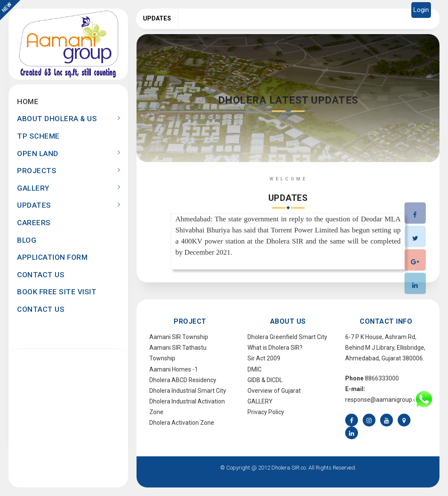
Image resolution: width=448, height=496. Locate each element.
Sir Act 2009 (264, 358)
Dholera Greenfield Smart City (287, 337)
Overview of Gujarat (274, 391)
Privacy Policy (266, 412)
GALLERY (260, 401)
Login (421, 10)
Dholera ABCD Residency (183, 380)
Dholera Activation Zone (182, 423)
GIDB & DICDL (265, 380)
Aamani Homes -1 (174, 369)
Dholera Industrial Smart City (188, 391)
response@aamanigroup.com (385, 400)
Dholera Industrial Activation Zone (187, 407)
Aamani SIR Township (179, 337)
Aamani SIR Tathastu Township (178, 353)
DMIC (255, 369)
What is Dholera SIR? (275, 348)
